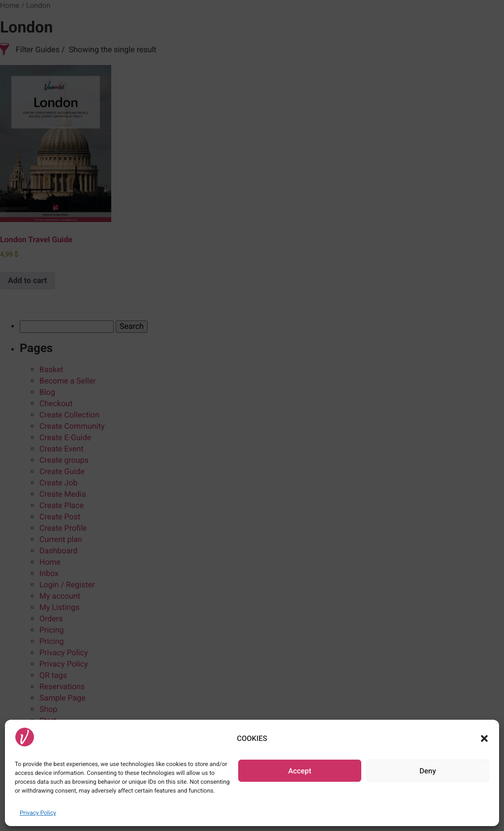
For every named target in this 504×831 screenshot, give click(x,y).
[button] (484, 738)
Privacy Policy (38, 813)
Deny (428, 771)
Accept (299, 771)
